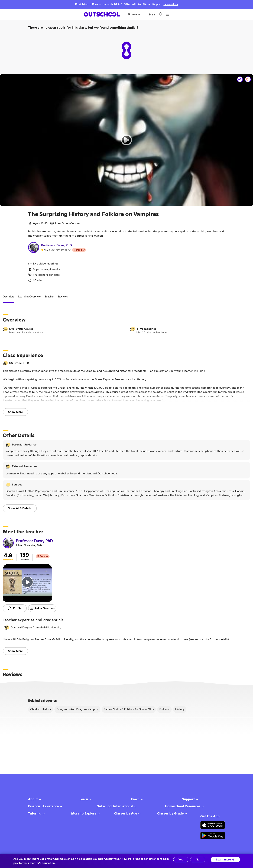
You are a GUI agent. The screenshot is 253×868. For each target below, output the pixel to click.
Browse (134, 14)
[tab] (8, 297)
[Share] (240, 79)
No (198, 859)
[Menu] (168, 14)
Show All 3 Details (20, 508)
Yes (181, 859)
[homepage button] (102, 14)
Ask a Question (42, 608)
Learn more (225, 859)
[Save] (248, 79)
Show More (15, 412)
